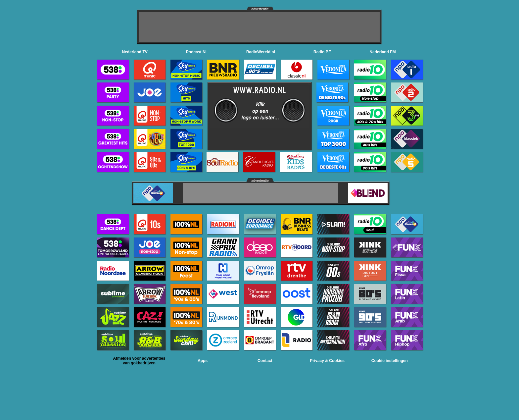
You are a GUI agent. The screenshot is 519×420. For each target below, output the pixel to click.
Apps (203, 361)
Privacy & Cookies (327, 361)
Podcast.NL (197, 52)
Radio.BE (322, 52)
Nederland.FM (382, 52)
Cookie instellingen (390, 361)
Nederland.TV (135, 52)
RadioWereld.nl (261, 52)
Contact (265, 361)
